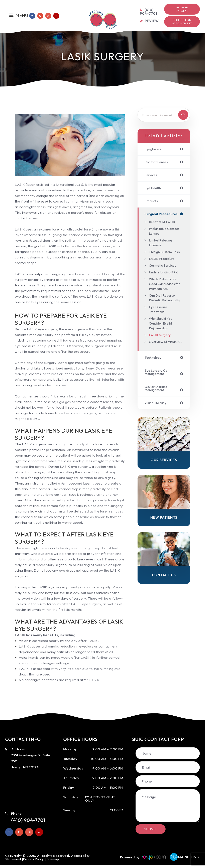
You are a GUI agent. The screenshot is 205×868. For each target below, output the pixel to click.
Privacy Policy (36, 862)
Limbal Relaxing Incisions (162, 244)
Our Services (164, 477)
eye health (154, 189)
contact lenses (158, 162)
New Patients (164, 535)
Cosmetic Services (164, 272)
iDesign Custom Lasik (162, 256)
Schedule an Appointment (182, 22)
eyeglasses (154, 149)
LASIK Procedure (163, 265)
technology (154, 373)
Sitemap (58, 862)
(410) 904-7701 (31, 820)
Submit (151, 829)
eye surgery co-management (158, 388)
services (152, 176)
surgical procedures (162, 215)
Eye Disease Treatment (159, 320)
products (152, 202)
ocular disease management (157, 405)
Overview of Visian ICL (165, 355)
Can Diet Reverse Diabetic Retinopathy (163, 306)
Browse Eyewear (182, 9)
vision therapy (157, 420)
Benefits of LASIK (163, 223)
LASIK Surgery (161, 346)
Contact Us (164, 593)
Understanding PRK (165, 278)
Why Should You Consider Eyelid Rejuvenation (162, 334)
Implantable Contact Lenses (162, 232)
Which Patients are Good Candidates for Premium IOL (165, 290)
